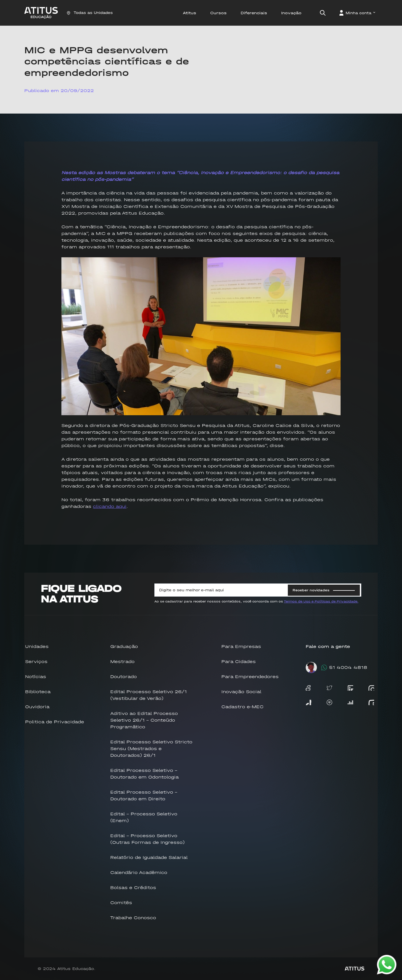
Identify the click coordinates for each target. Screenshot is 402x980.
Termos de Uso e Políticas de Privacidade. (321, 601)
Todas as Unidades (90, 13)
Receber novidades (324, 590)
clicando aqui (110, 506)
